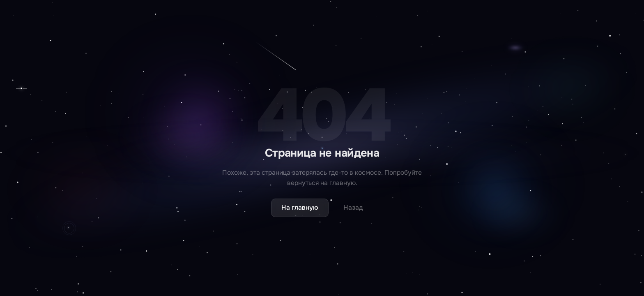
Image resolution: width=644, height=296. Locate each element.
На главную (300, 208)
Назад (353, 208)
